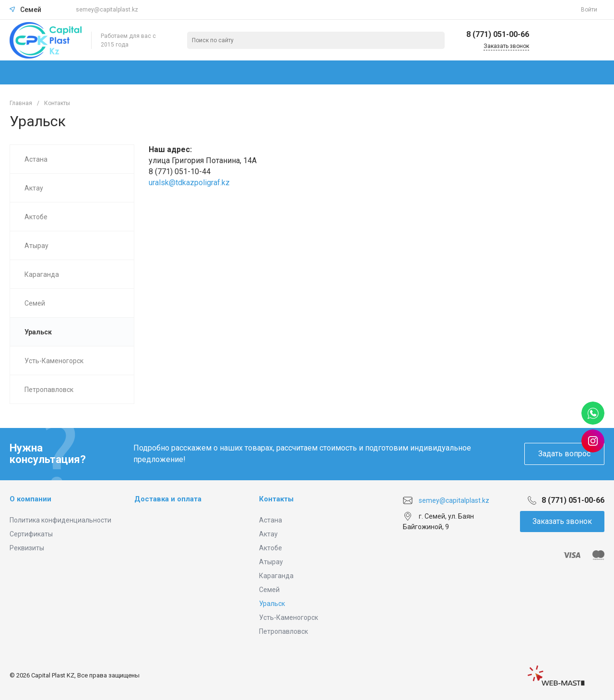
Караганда (276, 576)
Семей (269, 590)
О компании (30, 499)
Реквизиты (27, 548)
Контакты (276, 499)
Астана (271, 520)
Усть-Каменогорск (289, 617)
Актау (268, 534)
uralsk (159, 183)
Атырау (271, 562)
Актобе (271, 548)
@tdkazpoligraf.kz (199, 183)
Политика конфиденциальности (60, 520)
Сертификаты (31, 534)
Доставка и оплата (168, 499)
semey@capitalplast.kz (107, 10)
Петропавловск (283, 631)
